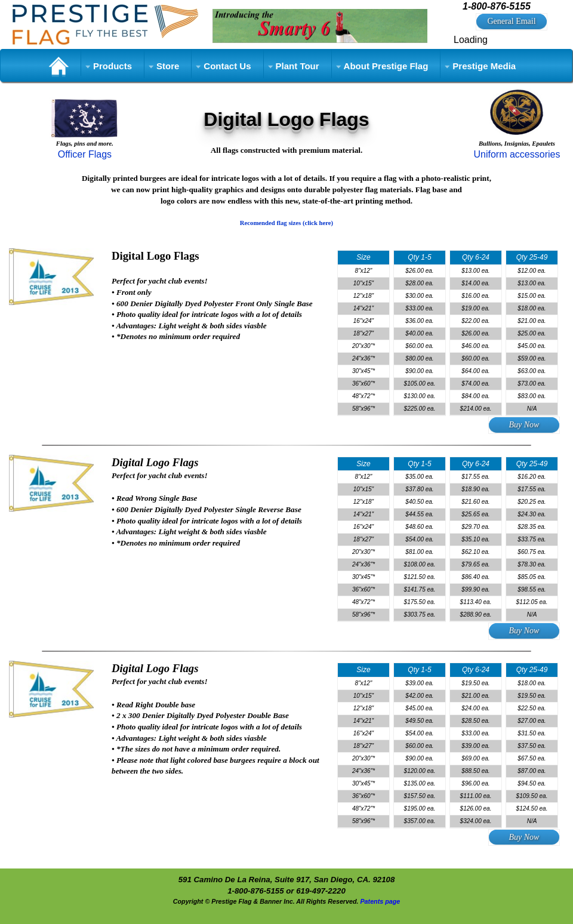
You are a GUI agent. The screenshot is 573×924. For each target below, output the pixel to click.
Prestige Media (484, 66)
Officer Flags (85, 154)
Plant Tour (298, 66)
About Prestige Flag (386, 66)
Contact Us (227, 66)
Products (113, 66)
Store (168, 66)
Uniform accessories (517, 154)
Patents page (380, 901)
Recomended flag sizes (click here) (286, 223)
